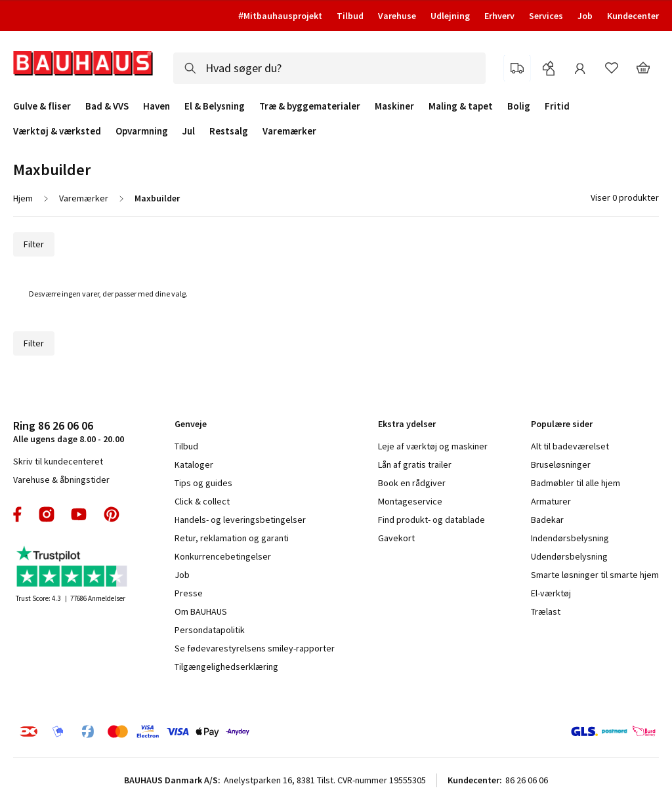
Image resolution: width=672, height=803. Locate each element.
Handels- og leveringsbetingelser (240, 520)
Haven (157, 106)
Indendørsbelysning (570, 538)
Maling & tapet (461, 106)
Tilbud (350, 16)
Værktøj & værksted (57, 131)
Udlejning (450, 16)
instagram (47, 514)
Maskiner (394, 106)
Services (546, 16)
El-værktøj (551, 593)
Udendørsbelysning (569, 556)
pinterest (112, 514)
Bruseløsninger (561, 464)
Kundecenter (633, 16)
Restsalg (229, 131)
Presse (189, 593)
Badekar (547, 520)
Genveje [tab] (191, 424)
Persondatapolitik (210, 630)
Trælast (546, 611)
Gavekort (396, 538)
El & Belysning (215, 106)
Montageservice (410, 501)
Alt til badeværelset (570, 446)
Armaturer (551, 501)
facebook (18, 514)
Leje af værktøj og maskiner (433, 446)
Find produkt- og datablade (431, 520)
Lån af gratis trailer (415, 464)
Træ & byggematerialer (310, 106)
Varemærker (289, 131)
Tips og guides (203, 483)
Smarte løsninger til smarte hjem (595, 575)
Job (585, 16)
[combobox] (329, 68)
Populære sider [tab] (562, 424)
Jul (189, 131)
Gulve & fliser (42, 106)
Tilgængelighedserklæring (226, 667)
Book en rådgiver (412, 483)
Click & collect (202, 501)
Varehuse (397, 16)
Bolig (519, 106)
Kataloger (194, 464)
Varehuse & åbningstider (61, 480)
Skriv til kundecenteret (58, 461)
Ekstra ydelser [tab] (407, 424)
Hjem (23, 198)
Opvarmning (142, 131)
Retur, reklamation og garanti (232, 538)
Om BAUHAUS (201, 611)
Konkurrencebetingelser (223, 556)
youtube (79, 514)
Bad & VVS (107, 106)
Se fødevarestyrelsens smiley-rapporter (255, 648)
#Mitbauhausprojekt (280, 16)
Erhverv (499, 16)
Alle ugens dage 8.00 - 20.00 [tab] (69, 431)
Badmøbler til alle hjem (576, 483)
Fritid (557, 106)
